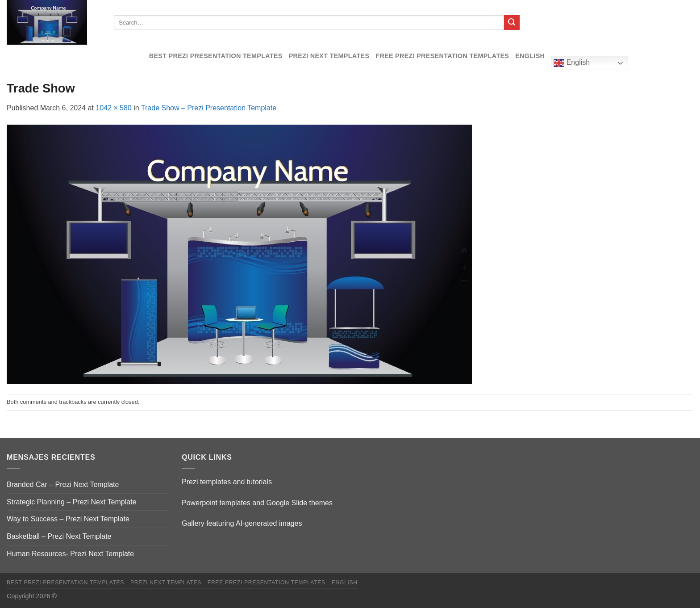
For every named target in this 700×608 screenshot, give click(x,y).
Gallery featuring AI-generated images (242, 523)
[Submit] (512, 23)
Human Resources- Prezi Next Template (70, 554)
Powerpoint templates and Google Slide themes (257, 503)
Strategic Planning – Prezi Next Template (72, 502)
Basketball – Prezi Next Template (59, 536)
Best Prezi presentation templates (216, 56)
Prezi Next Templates (329, 56)
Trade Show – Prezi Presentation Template (209, 108)
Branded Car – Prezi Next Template (63, 484)
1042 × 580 (114, 108)
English (530, 56)
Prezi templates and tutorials (227, 482)
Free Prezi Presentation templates (442, 56)
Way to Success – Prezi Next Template (68, 519)
